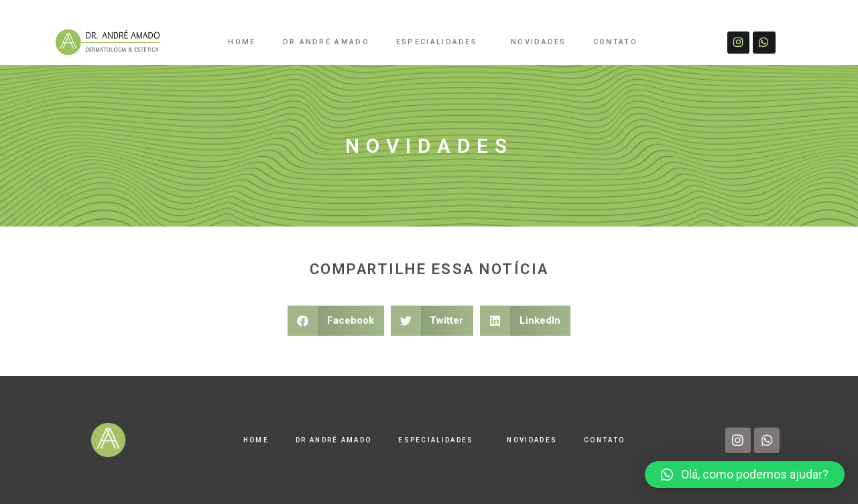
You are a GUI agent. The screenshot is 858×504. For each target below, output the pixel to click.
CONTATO (615, 42)
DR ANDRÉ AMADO (326, 42)
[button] (336, 321)
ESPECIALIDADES (440, 42)
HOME (242, 42)
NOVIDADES (539, 42)
